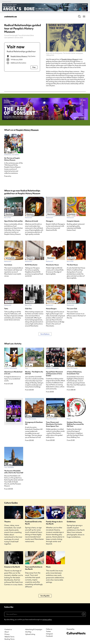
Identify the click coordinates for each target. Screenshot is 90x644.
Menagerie (50, 221)
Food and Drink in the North (33, 523)
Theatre (7, 522)
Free (34, 67)
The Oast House (72, 265)
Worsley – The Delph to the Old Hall (34, 373)
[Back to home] (11, 16)
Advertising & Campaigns (34, 630)
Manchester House (52, 265)
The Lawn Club (72, 309)
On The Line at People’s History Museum (12, 159)
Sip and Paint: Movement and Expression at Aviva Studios (54, 374)
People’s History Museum (19, 56)
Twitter (48, 631)
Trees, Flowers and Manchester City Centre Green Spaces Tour (54, 424)
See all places (45, 334)
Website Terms (9, 637)
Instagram (49, 634)
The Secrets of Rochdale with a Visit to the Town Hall (14, 472)
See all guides (45, 596)
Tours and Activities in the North (34, 568)
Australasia (8, 265)
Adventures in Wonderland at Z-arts (13, 373)
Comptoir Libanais (73, 221)
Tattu (6, 309)
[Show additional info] (22, 63)
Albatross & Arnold (31, 221)
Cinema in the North (12, 567)
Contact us (8, 630)
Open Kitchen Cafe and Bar (14, 221)
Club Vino (28, 309)
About (7, 632)
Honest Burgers (51, 309)
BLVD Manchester (31, 265)
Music (48, 567)
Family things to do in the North (54, 523)
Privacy (7, 634)
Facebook (49, 636)
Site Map (28, 632)
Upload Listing (30, 634)
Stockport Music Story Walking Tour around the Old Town (75, 424)
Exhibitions (71, 522)
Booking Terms (10, 639)
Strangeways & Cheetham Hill (34, 423)
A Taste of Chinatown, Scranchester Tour (74, 373)
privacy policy (47, 620)
